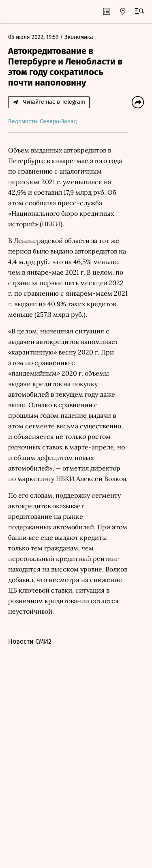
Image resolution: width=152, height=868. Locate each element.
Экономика (79, 37)
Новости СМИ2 (30, 641)
